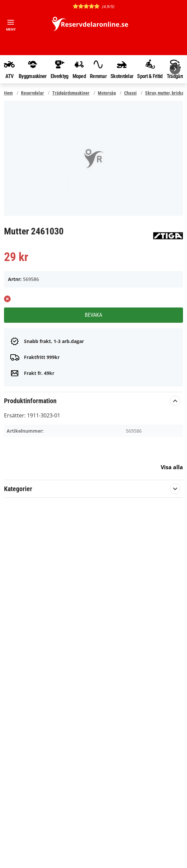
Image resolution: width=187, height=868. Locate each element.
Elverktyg (60, 69)
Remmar (98, 69)
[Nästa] (175, 69)
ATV (9, 69)
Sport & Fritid (150, 69)
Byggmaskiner (33, 69)
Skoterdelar (122, 69)
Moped (79, 69)
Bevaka (93, 315)
